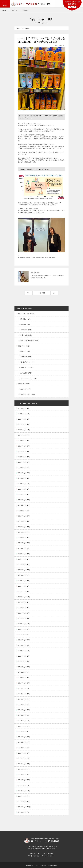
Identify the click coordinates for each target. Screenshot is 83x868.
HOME (4, 10)
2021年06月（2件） (24, 618)
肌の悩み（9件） (26, 324)
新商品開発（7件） (26, 373)
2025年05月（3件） (24, 435)
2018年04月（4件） (24, 796)
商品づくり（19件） (25, 346)
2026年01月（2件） (24, 414)
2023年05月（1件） (24, 521)
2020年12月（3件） (24, 640)
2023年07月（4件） (24, 511)
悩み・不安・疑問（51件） (27, 314)
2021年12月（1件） (24, 591)
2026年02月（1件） (24, 408)
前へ (29, 293)
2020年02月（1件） (24, 678)
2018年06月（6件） (24, 785)
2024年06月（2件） (24, 462)
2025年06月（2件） (24, 430)
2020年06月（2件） (24, 661)
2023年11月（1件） (24, 489)
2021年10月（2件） (24, 597)
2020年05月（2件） (24, 667)
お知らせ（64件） (26, 389)
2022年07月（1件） (24, 559)
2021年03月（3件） (24, 629)
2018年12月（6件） (24, 753)
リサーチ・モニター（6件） (29, 378)
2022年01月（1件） (24, 586)
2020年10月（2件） (24, 645)
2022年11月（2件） (24, 543)
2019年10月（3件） (24, 699)
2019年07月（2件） (24, 715)
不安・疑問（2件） (26, 335)
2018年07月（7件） (24, 780)
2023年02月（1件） (24, 538)
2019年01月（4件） (24, 748)
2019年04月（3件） (24, 732)
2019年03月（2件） (24, 737)
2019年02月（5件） (24, 742)
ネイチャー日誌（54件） (28, 394)
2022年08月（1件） (24, 554)
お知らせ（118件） (24, 384)
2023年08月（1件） (24, 505)
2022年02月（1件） (24, 581)
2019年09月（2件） (24, 705)
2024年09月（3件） (24, 446)
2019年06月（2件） (24, 721)
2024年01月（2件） (24, 484)
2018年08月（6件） (24, 775)
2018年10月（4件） (24, 764)
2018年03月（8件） (24, 802)
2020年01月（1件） (24, 683)
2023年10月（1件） (24, 495)
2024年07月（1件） (24, 457)
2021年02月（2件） (24, 634)
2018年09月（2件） (24, 769)
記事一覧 (15, 10)
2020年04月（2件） (24, 672)
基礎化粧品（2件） (26, 357)
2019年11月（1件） (24, 694)
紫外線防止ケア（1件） (28, 362)
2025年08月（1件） (24, 424)
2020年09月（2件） (24, 651)
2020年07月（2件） (24, 656)
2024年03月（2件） (24, 473)
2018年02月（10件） (25, 807)
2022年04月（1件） (24, 570)
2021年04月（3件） (24, 624)
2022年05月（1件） (24, 565)
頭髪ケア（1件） (26, 351)
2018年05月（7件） (24, 791)
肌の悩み (26, 10)
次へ (54, 293)
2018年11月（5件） (24, 758)
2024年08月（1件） (24, 451)
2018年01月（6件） (24, 812)
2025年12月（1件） (24, 419)
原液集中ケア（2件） (27, 367)
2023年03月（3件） (24, 532)
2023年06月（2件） (24, 516)
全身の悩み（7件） (26, 330)
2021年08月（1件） (24, 608)
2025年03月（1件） (24, 441)
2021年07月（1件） (24, 613)
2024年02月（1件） (24, 478)
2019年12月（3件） (24, 688)
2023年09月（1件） (24, 500)
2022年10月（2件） (24, 548)
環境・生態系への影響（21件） (30, 341)
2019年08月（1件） (24, 710)
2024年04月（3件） (24, 468)
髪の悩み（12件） (26, 319)
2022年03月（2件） (24, 575)
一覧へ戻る (42, 293)
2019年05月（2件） (24, 726)
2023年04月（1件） (24, 527)
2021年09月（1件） (24, 602)
